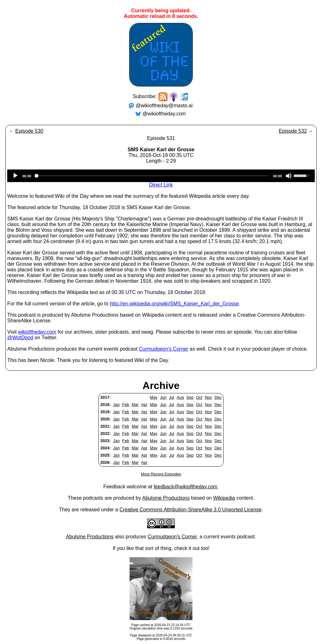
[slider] (152, 176)
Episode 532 (293, 131)
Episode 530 (29, 131)
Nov (208, 397)
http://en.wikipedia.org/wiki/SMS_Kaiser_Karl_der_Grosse (174, 304)
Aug (180, 397)
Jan (117, 405)
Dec (218, 397)
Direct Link (161, 185)
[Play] (15, 176)
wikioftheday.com (37, 332)
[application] (161, 176)
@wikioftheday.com (164, 114)
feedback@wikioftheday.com (185, 487)
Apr (144, 405)
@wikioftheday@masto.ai (164, 105)
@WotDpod (20, 338)
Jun (163, 397)
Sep (190, 397)
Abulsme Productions (166, 498)
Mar (135, 405)
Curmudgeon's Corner (164, 349)
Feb (126, 405)
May (154, 397)
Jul (171, 397)
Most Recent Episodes (161, 474)
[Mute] (289, 176)
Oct (199, 397)
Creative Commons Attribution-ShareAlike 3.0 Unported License (191, 510)
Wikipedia (224, 498)
